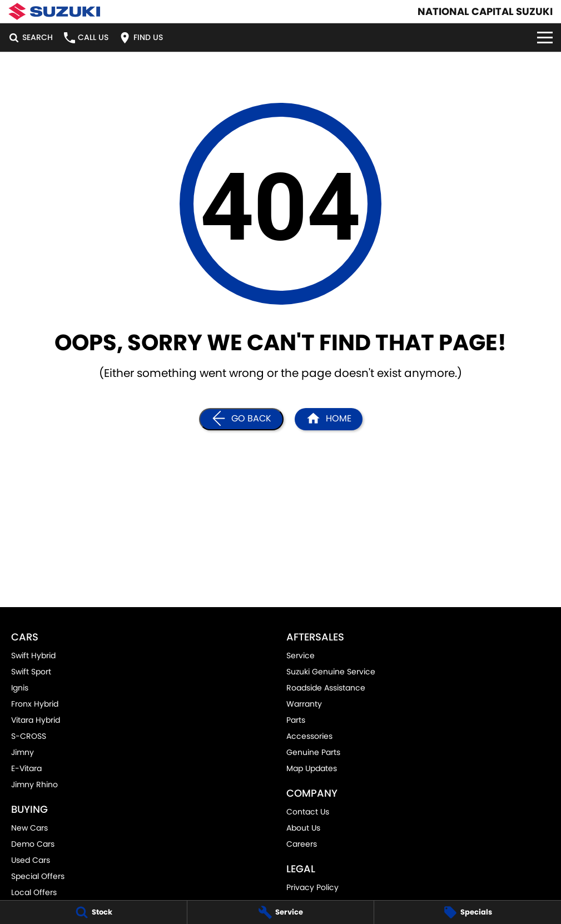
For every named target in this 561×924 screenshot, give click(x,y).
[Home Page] (54, 11)
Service (301, 655)
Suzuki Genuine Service (331, 672)
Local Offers (34, 892)
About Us (303, 828)
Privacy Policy (312, 887)
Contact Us (308, 812)
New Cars (29, 828)
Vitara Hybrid (36, 720)
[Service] (281, 912)
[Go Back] (241, 419)
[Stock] (93, 912)
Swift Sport (31, 672)
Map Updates (312, 768)
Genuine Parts (313, 752)
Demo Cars (33, 844)
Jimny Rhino (34, 784)
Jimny (23, 752)
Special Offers (38, 876)
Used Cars (31, 860)
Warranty (304, 704)
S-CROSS (29, 736)
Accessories (309, 736)
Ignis (20, 688)
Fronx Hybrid (35, 704)
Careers (302, 844)
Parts (296, 720)
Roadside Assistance (326, 688)
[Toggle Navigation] (545, 38)
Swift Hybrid (33, 655)
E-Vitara (26, 768)
